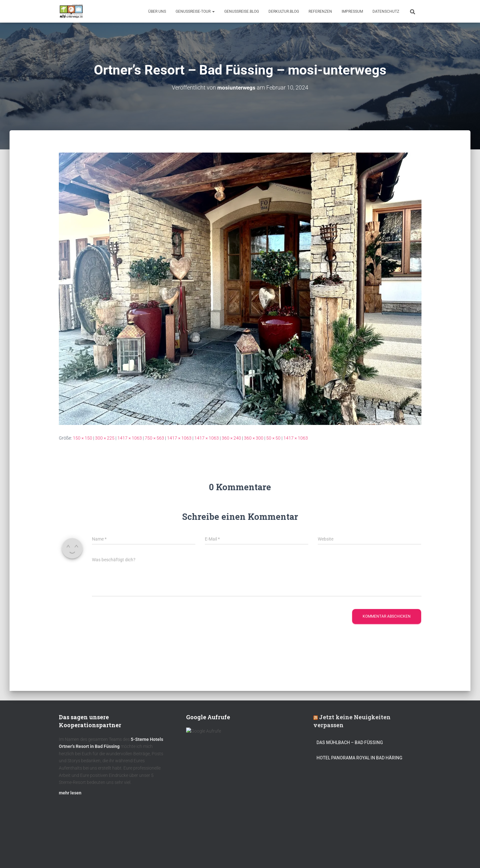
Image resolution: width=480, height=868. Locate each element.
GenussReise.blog (242, 11)
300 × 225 (105, 438)
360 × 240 (231, 438)
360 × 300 (254, 438)
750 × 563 (154, 438)
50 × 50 (273, 438)
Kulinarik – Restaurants (89, 853)
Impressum (352, 11)
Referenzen (320, 11)
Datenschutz (386, 11)
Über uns (157, 11)
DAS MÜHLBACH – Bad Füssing (350, 745)
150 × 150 (83, 438)
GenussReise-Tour (195, 11)
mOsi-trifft (178, 853)
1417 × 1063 (130, 438)
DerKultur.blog (284, 11)
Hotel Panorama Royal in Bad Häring (359, 761)
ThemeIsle (411, 854)
